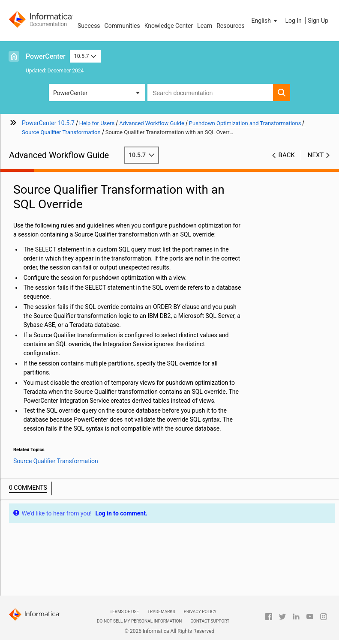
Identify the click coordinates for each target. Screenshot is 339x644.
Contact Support (210, 621)
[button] (265, 21)
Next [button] (316, 155)
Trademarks (161, 612)
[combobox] (210, 93)
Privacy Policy (200, 612)
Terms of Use (124, 612)
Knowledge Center (169, 26)
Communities (122, 26)
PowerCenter (46, 56)
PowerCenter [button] (70, 93)
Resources (231, 26)
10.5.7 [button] (85, 56)
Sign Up (318, 21)
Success (89, 26)
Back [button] (287, 155)
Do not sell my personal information (139, 621)
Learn (205, 26)
